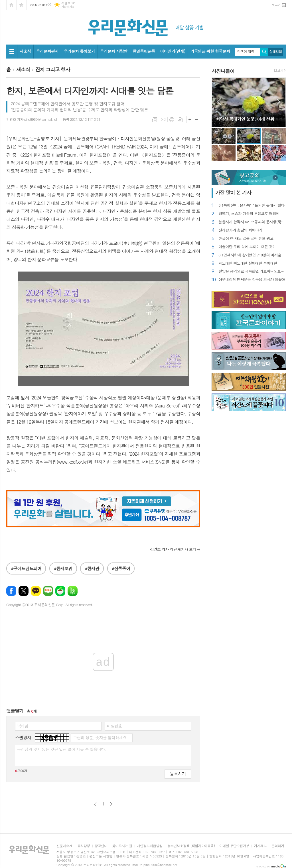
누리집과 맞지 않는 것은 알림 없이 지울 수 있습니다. (61, 749)
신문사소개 (64, 846)
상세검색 (276, 52)
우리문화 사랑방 (114, 51)
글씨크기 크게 (190, 119)
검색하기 (264, 52)
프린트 (172, 120)
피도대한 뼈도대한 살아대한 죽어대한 (248, 263)
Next (278, 102)
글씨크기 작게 (197, 119)
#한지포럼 (63, 568)
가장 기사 (233, 192)
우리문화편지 (47, 51)
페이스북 (11, 591)
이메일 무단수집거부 (234, 846)
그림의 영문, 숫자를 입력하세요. (100, 738)
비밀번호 (114, 726)
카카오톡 (36, 591)
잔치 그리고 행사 (53, 69)
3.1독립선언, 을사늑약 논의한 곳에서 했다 (252, 205)
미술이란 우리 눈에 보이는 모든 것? (246, 247)
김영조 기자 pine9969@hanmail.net (32, 119)
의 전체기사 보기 (173, 549)
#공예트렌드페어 (26, 568)
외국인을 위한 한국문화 (210, 51)
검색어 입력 (246, 51)
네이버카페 (60, 591)
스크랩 (180, 120)
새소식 (25, 51)
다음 (111, 804)
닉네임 (23, 726)
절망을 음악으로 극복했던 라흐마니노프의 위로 (252, 271)
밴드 (73, 591)
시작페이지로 (11, 5)
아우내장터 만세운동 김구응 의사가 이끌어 (252, 280)
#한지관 (92, 568)
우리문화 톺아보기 (79, 51)
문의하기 (278, 846)
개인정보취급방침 (150, 846)
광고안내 (101, 846)
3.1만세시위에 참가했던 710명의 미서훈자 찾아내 (252, 255)
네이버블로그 (48, 591)
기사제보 (260, 846)
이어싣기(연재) (173, 51)
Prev (219, 102)
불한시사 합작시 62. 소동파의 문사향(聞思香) (252, 222)
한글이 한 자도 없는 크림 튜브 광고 (246, 239)
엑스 (24, 591)
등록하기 (178, 774)
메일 (163, 120)
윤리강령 (83, 846)
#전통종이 (121, 568)
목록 (155, 120)
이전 (95, 804)
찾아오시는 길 (122, 846)
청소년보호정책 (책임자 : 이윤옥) (191, 846)
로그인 (276, 5)
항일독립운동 (144, 51)
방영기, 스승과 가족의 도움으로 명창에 (249, 214)
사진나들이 (223, 71)
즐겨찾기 (21, 5)
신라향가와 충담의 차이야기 (240, 230)
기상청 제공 (68, 7)
